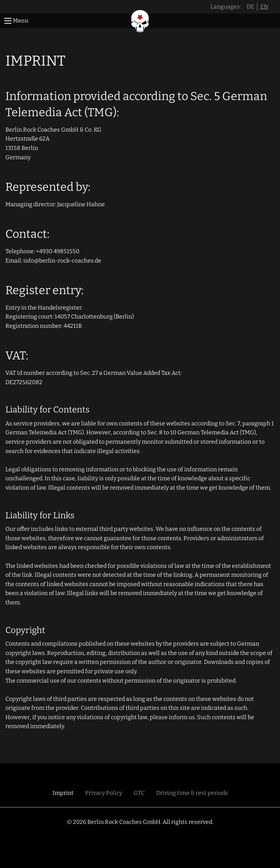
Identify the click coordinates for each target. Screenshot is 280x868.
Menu (21, 21)
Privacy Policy (104, 793)
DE (250, 7)
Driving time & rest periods (192, 793)
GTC (139, 793)
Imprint (63, 793)
